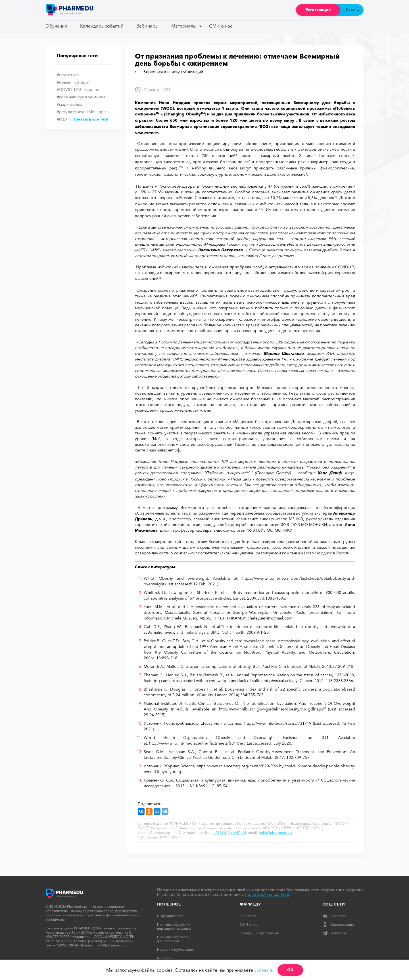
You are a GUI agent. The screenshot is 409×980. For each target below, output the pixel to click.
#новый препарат (73, 82)
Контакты (164, 958)
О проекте (248, 916)
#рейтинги (95, 97)
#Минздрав (97, 112)
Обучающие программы (259, 933)
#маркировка (69, 104)
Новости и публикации (175, 949)
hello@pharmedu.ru (275, 832)
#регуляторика (71, 112)
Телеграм (334, 933)
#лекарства (90, 90)
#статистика (68, 75)
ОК (290, 970)
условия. (264, 970)
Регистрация (318, 10)
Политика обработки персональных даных (174, 926)
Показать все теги (90, 119)
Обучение (56, 26)
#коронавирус (70, 97)
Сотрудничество (170, 916)
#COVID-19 (67, 90)
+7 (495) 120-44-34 (229, 832)
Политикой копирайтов (267, 894)
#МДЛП (64, 119)
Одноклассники (339, 924)
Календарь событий (102, 26)
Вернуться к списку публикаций (169, 72)
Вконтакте (334, 916)
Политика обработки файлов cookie (174, 939)
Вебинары (147, 26)
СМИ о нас (221, 26)
